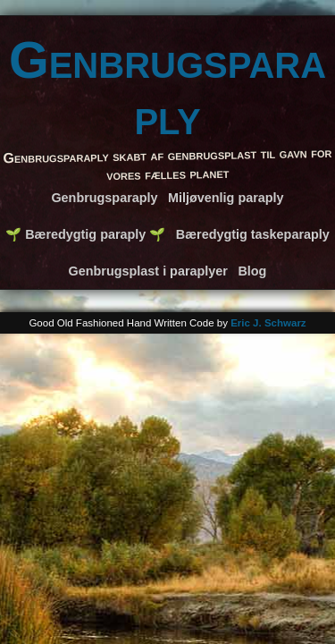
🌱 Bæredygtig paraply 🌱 (85, 234)
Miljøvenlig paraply (226, 198)
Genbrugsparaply (167, 88)
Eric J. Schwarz (268, 323)
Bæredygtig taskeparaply (253, 234)
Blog (252, 271)
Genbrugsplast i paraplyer (148, 271)
